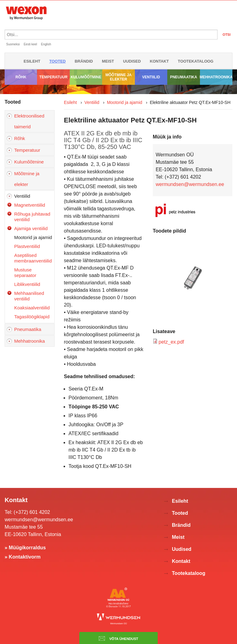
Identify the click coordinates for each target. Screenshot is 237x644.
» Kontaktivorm (23, 557)
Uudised (132, 61)
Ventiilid (151, 77)
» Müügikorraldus (25, 548)
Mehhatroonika (216, 77)
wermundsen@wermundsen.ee (190, 184)
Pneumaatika (184, 77)
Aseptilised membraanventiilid (33, 258)
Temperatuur (54, 77)
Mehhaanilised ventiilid (29, 296)
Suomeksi (13, 44)
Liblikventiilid (27, 284)
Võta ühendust (118, 638)
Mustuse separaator (25, 272)
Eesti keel (30, 44)
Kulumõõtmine (86, 77)
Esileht (32, 61)
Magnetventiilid (30, 205)
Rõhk (21, 77)
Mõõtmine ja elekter (119, 77)
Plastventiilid (27, 246)
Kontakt (160, 61)
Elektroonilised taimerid (29, 121)
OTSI (227, 35)
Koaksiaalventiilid (32, 308)
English (46, 44)
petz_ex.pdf (171, 342)
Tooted (58, 61)
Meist (108, 61)
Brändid (84, 61)
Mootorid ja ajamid (33, 237)
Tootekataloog (195, 61)
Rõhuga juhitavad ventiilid (32, 217)
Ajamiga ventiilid (31, 228)
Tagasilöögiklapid (32, 317)
